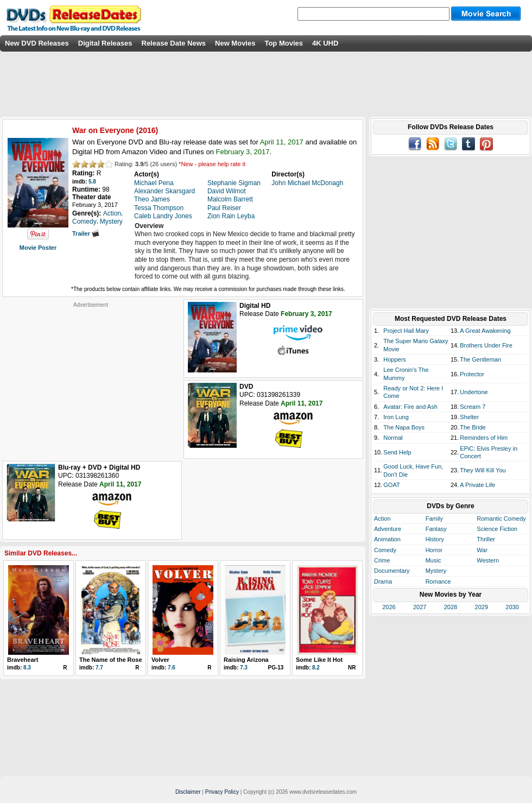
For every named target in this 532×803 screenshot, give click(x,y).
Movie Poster (38, 248)
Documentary (392, 571)
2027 (420, 607)
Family (434, 519)
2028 (451, 607)
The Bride (473, 427)
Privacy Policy (222, 792)
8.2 (316, 668)
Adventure (388, 529)
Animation (387, 539)
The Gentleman (480, 359)
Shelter (469, 417)
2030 (512, 607)
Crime (382, 560)
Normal (393, 438)
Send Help (397, 452)
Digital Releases (105, 43)
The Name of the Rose (111, 660)
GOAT (391, 485)
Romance (438, 581)
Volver (160, 660)
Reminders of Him (484, 438)
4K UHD (325, 43)
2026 (389, 607)
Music (433, 560)
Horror (434, 550)
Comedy (385, 550)
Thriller (486, 539)
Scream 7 (473, 407)
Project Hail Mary (406, 331)
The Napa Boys (404, 427)
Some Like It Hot (319, 660)
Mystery (436, 571)
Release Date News (174, 43)
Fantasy (436, 529)
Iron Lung (396, 417)
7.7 (99, 668)
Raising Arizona (246, 660)
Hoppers (395, 359)
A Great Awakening (485, 331)
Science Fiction (497, 529)
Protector (472, 374)
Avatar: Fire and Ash (410, 407)
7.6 (172, 668)
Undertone (474, 392)
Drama (383, 581)
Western (488, 560)
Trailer (86, 233)
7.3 (244, 668)
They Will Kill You (483, 470)
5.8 (92, 182)
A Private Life (477, 485)
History (435, 539)
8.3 (27, 668)
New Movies (235, 43)
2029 (482, 607)
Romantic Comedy (501, 519)
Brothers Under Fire (486, 345)
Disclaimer (188, 792)
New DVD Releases (37, 43)
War (482, 550)
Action (382, 519)
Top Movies (284, 43)
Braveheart (23, 660)
